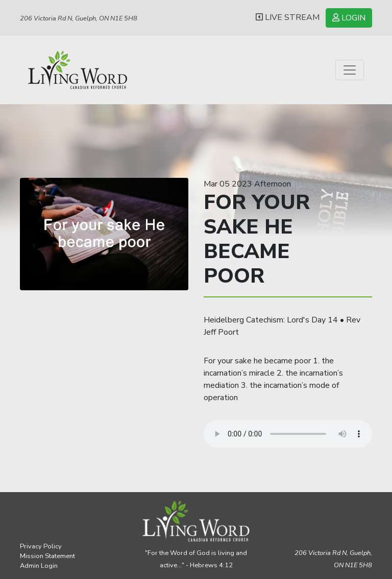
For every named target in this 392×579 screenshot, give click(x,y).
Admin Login (39, 566)
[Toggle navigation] (350, 70)
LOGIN (349, 18)
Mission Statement (47, 556)
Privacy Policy (41, 546)
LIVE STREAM (288, 17)
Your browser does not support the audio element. (288, 434)
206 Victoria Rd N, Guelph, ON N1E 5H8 (79, 18)
